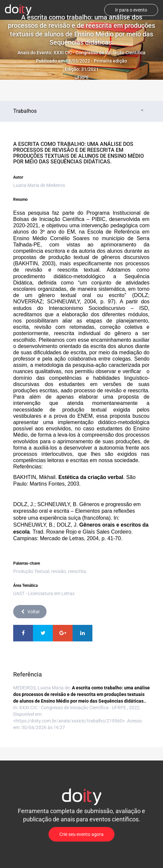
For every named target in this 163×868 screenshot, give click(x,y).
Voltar (30, 612)
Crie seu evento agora (81, 834)
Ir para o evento (131, 10)
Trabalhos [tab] (79, 111)
